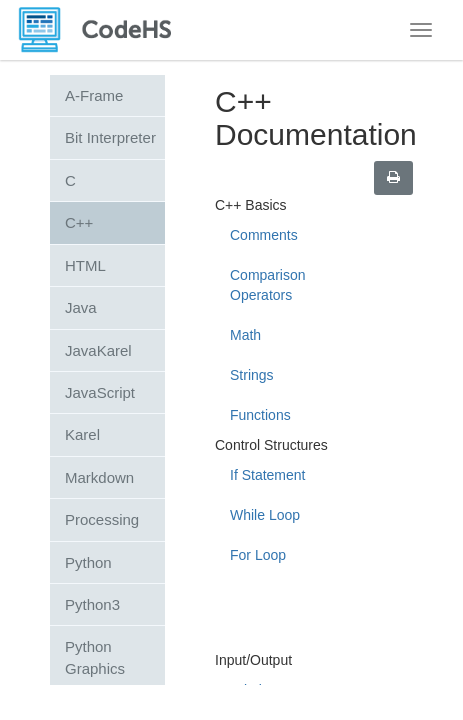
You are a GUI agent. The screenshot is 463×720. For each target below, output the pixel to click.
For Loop (258, 555)
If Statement (267, 475)
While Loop (265, 515)
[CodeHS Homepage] (103, 30)
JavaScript (100, 392)
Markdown (99, 477)
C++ (79, 222)
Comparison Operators (267, 285)
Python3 (92, 604)
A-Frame (94, 95)
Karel (82, 434)
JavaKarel (98, 350)
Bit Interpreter (110, 137)
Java (81, 307)
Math (245, 335)
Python (88, 562)
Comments (264, 235)
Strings (252, 375)
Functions (260, 415)
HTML (85, 265)
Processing (102, 519)
